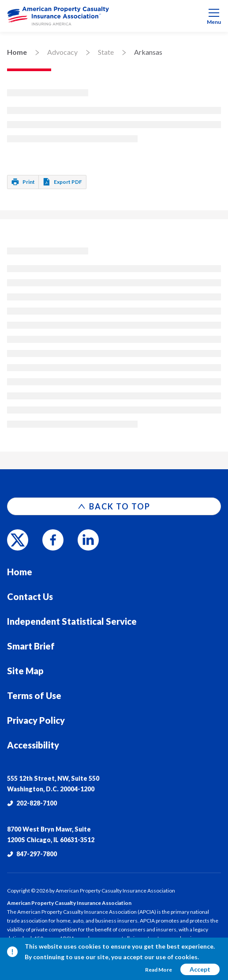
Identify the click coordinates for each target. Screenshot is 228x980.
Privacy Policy (36, 720)
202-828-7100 (32, 803)
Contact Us (30, 596)
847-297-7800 (32, 854)
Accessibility (33, 745)
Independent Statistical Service (72, 621)
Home (17, 52)
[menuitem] (114, 16)
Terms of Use (34, 695)
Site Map (25, 671)
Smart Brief (31, 646)
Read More (159, 970)
